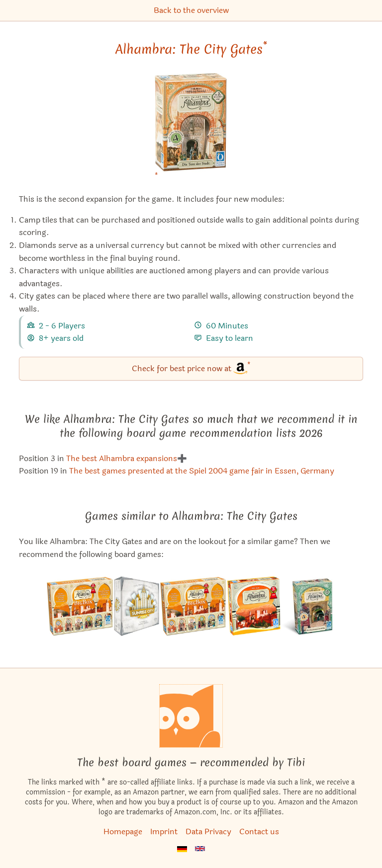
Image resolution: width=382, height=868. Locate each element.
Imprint (164, 831)
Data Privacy (208, 831)
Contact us (259, 831)
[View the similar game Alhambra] (254, 606)
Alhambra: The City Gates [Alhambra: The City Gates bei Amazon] (191, 49)
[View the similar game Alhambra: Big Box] (80, 606)
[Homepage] (191, 716)
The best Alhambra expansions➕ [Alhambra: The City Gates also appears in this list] (127, 458)
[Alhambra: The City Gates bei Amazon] (191, 129)
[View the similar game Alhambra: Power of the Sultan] (193, 606)
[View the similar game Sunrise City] (137, 606)
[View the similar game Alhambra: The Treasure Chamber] (308, 606)
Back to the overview (191, 10)
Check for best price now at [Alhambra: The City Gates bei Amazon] (191, 368)
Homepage (123, 831)
